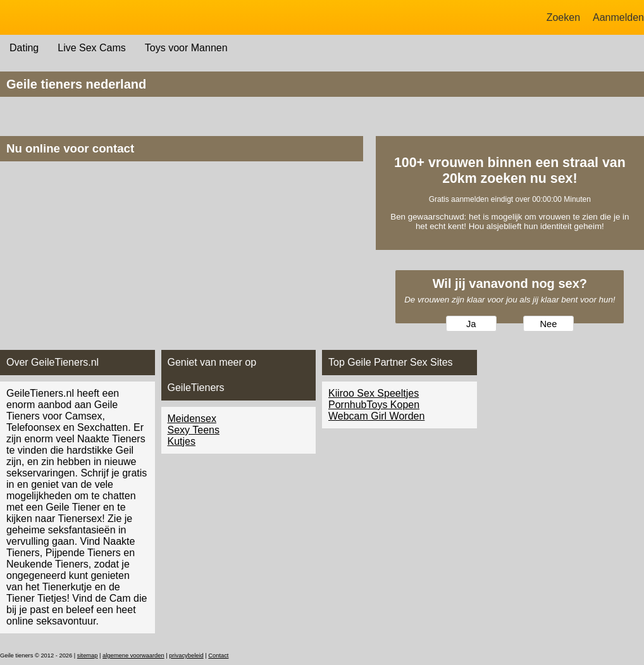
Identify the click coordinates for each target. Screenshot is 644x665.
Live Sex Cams (92, 48)
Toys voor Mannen (186, 48)
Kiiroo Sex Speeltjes (374, 393)
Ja (471, 324)
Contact (218, 656)
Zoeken (563, 17)
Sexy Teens (194, 430)
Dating (24, 48)
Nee (548, 324)
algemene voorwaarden (133, 656)
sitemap (88, 656)
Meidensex (192, 419)
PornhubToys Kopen (374, 405)
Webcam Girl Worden (376, 416)
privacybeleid (186, 656)
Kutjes (182, 441)
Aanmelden (618, 17)
